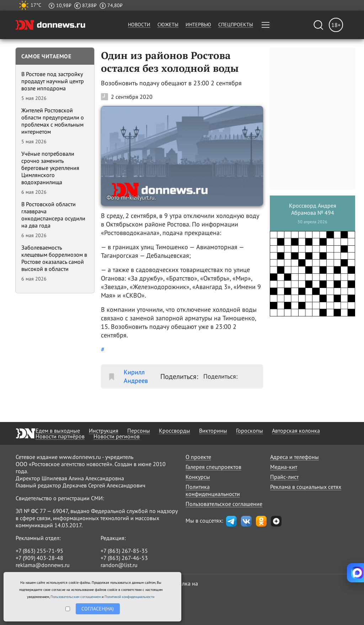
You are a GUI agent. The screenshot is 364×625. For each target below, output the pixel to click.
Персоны (139, 431)
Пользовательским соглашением (76, 597)
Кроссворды (175, 431)
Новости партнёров (60, 436)
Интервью (198, 25)
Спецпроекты (236, 25)
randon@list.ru (119, 565)
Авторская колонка (296, 431)
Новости (139, 25)
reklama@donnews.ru (43, 565)
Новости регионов (117, 436)
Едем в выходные (58, 431)
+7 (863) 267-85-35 (124, 551)
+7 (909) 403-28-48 (39, 558)
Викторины (213, 431)
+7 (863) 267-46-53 (124, 558)
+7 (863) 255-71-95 (39, 551)
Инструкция (104, 431)
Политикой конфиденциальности (129, 597)
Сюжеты (168, 25)
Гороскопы (250, 431)
